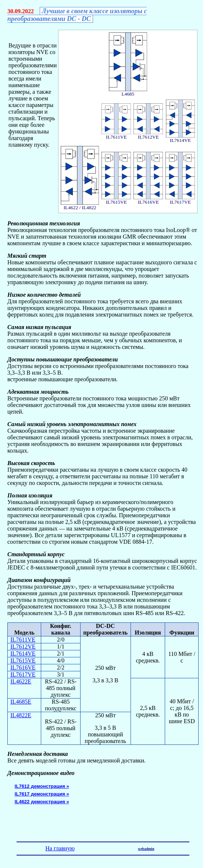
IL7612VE (23, 646)
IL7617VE (23, 674)
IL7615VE (23, 660)
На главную (60, 848)
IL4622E (21, 681)
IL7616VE (23, 667)
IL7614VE (23, 653)
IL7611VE (23, 640)
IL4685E (21, 702)
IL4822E (21, 715)
